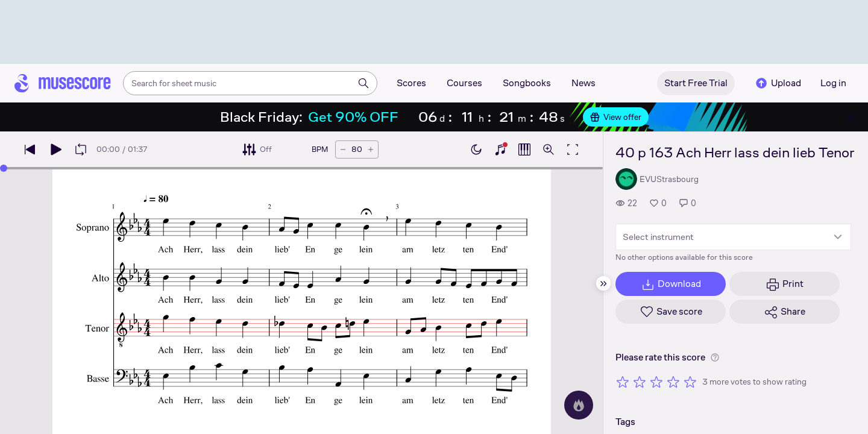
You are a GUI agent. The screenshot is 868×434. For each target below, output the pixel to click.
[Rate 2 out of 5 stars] (640, 382)
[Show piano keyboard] (500, 149)
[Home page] (63, 83)
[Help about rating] (715, 357)
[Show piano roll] (524, 149)
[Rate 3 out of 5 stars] (656, 382)
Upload (778, 83)
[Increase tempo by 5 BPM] (371, 149)
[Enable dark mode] (476, 149)
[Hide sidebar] (603, 283)
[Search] (363, 83)
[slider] (4, 168)
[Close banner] (851, 117)
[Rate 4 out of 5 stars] (673, 382)
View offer (616, 117)
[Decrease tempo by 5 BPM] (343, 149)
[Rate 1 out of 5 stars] (623, 382)
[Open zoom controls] (549, 149)
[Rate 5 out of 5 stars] (690, 382)
